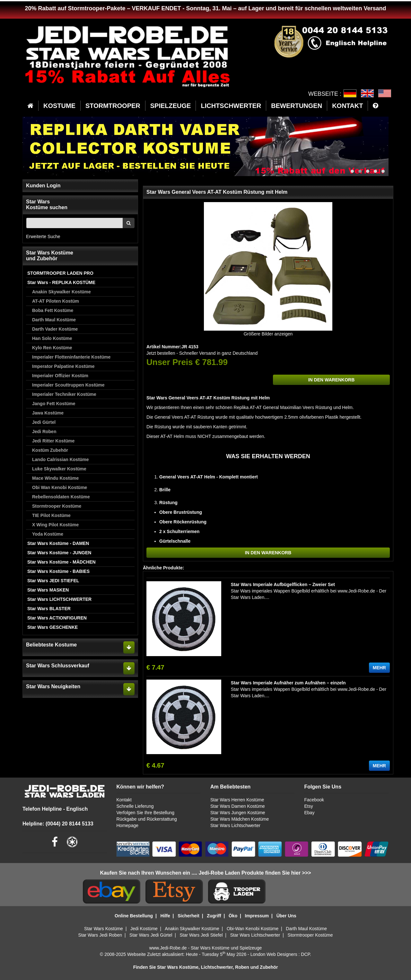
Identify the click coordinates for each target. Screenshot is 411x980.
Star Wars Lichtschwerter (235, 825)
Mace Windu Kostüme (55, 478)
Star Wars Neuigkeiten (53, 686)
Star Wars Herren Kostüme (237, 800)
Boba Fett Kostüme (53, 310)
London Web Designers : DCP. (281, 954)
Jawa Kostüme (48, 413)
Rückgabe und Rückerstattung (147, 819)
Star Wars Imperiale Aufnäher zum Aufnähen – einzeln (288, 683)
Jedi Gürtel (44, 422)
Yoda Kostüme (48, 534)
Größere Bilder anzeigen (268, 334)
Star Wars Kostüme (104, 929)
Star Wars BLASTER (49, 609)
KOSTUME (59, 106)
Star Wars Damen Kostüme (238, 806)
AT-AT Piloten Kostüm (56, 301)
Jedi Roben (44, 432)
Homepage (128, 825)
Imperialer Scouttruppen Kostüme (68, 385)
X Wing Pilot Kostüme (55, 525)
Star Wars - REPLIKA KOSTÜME (61, 282)
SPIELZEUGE (171, 106)
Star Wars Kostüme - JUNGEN (59, 553)
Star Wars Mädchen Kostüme (240, 819)
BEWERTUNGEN (297, 106)
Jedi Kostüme (144, 929)
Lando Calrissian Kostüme (61, 459)
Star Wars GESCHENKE (52, 627)
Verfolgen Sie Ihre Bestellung (146, 813)
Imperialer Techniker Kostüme (64, 394)
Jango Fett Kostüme (54, 404)
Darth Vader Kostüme (55, 329)
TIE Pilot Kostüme (51, 515)
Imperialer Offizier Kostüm (60, 376)
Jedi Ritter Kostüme (53, 441)
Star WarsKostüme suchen (47, 205)
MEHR (379, 668)
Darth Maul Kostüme (54, 320)
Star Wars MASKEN (48, 590)
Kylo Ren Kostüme (52, 348)
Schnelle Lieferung (135, 806)
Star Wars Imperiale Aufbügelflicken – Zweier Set (283, 584)
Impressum (257, 916)
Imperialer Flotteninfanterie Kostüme (71, 357)
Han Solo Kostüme (52, 338)
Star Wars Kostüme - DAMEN (58, 543)
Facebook (314, 800)
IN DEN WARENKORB (332, 380)
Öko (233, 916)
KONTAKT (347, 106)
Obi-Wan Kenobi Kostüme (253, 929)
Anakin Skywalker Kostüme (61, 292)
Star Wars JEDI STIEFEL (53, 581)
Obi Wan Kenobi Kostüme (60, 487)
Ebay (309, 813)
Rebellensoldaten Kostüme (61, 497)
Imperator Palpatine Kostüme (63, 366)
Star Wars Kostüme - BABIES (58, 571)
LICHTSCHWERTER (231, 106)
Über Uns (286, 916)
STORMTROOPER (113, 106)
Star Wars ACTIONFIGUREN (57, 618)
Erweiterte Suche (43, 236)
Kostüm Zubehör (50, 450)
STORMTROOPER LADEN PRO (60, 273)
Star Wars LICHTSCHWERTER (59, 599)
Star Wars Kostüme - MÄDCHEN (61, 562)
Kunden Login (43, 186)
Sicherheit (188, 916)
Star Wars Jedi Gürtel (151, 935)
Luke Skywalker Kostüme (59, 469)
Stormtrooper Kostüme (57, 506)
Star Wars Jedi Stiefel (201, 935)
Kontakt (124, 800)
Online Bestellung (134, 916)
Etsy (308, 806)
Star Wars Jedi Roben (100, 935)
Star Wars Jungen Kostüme (238, 813)
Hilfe (165, 916)
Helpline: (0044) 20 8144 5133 (58, 824)
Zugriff (214, 916)
